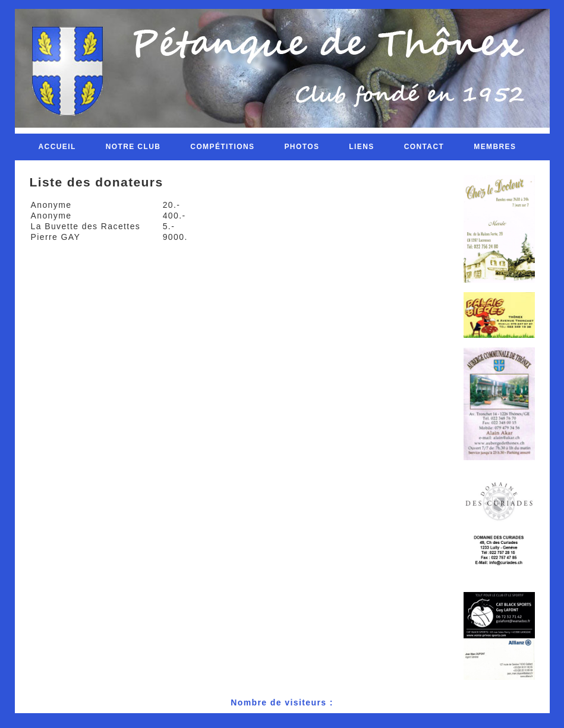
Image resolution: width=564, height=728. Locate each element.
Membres (495, 147)
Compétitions (222, 147)
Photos (302, 147)
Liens (361, 147)
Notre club (133, 147)
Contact (424, 147)
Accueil (57, 147)
